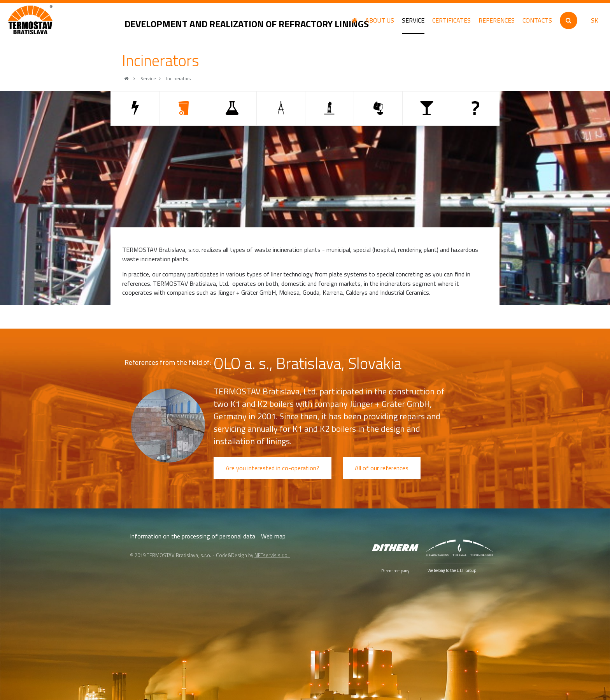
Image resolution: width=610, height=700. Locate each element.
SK (595, 20)
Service (148, 79)
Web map (273, 536)
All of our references (382, 468)
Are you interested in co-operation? (273, 468)
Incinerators (178, 79)
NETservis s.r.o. (272, 555)
